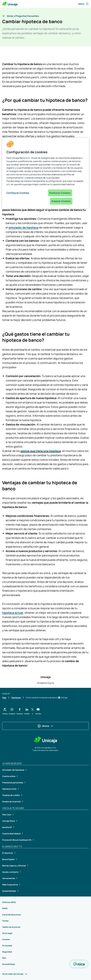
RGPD (5, 909)
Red (4, 958)
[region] (45, 173)
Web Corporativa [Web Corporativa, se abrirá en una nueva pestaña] (10, 885)
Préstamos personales (13, 783)
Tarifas (5, 921)
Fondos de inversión (12, 802)
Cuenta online (9, 776)
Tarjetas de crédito (11, 795)
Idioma (45, 726)
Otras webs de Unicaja (15, 974)
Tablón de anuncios (11, 927)
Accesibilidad (9, 964)
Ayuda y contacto (11, 872)
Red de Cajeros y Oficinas (14, 866)
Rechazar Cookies (60, 193)
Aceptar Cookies (61, 201)
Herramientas (9, 878)
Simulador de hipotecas (13, 770)
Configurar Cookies (18, 193)
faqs (4, 698)
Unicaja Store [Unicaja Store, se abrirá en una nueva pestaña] (9, 821)
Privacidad (7, 946)
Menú (84, 4)
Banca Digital (9, 859)
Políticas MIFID (9, 902)
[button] (21, 16)
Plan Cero (7, 815)
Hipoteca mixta (9, 789)
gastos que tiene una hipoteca (41, 451)
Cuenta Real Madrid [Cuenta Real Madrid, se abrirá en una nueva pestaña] (12, 834)
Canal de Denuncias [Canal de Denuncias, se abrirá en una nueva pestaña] (11, 915)
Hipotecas (16, 698)
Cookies (6, 939)
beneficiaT (7, 827)
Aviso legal (7, 933)
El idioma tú (8, 853)
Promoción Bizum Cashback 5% (17, 840)
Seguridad (7, 952)
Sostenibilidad (9, 891)
